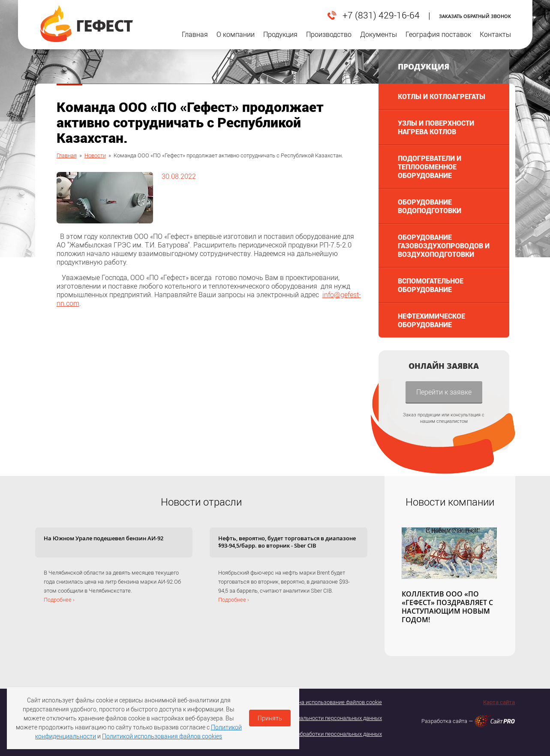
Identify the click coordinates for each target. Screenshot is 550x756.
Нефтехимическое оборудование (431, 320)
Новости (95, 155)
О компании (236, 40)
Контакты (495, 40)
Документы (379, 40)
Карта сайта (499, 702)
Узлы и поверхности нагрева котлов (436, 127)
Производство (329, 40)
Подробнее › (59, 599)
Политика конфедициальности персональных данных (314, 718)
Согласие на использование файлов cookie (328, 702)
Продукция (280, 40)
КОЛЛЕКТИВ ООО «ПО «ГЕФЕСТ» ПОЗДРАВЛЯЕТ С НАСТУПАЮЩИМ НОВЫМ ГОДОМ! (447, 607)
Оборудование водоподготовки (430, 206)
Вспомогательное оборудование (431, 285)
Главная (195, 40)
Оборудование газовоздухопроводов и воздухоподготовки (444, 245)
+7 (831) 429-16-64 (381, 15)
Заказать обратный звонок (475, 16)
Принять (270, 718)
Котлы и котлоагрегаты (442, 96)
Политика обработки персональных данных (327, 734)
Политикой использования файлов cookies (162, 736)
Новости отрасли (201, 502)
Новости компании (450, 502)
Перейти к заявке (444, 392)
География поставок (438, 40)
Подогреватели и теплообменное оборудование (430, 167)
